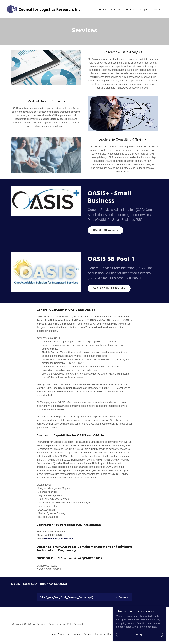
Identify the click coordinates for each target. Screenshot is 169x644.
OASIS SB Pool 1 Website (109, 288)
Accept (139, 638)
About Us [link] (116, 10)
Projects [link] (145, 10)
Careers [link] (100, 634)
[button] (158, 10)
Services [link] (131, 10)
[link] (44, 9)
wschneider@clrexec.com (59, 539)
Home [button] (52, 634)
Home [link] (103, 10)
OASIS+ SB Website (105, 230)
